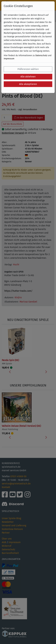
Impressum (9, 59)
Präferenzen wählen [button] (28, 69)
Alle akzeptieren (28, 84)
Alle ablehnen (28, 77)
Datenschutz (41, 55)
